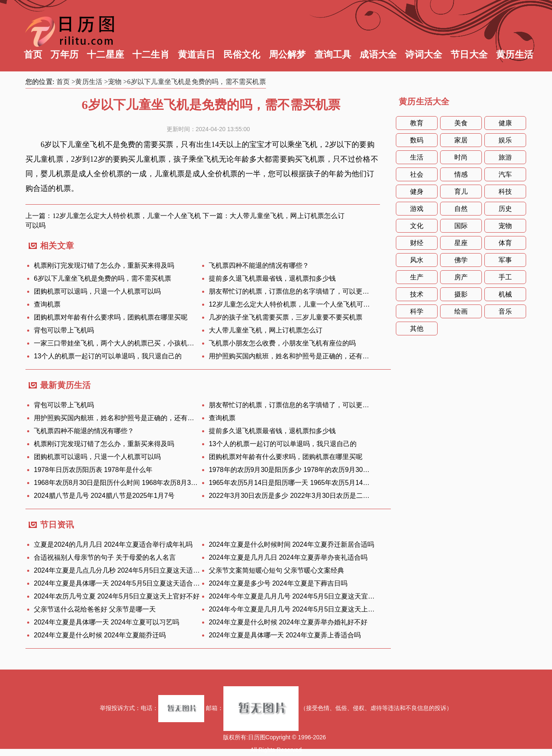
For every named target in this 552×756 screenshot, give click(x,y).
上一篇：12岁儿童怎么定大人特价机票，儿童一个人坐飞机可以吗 (113, 221)
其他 (417, 329)
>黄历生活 (87, 82)
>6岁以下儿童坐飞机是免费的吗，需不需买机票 (194, 82)
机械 (505, 294)
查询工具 (333, 55)
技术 (417, 294)
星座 (461, 243)
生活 (417, 157)
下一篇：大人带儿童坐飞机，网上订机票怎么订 (273, 216)
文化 (417, 226)
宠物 (505, 226)
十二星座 (105, 55)
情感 (461, 174)
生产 (417, 277)
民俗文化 (242, 55)
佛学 (461, 260)
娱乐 (505, 140)
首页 (33, 55)
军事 (505, 260)
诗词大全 (424, 55)
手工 (505, 277)
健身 (417, 192)
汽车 (505, 174)
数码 (417, 140)
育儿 (461, 192)
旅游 (505, 157)
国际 (461, 226)
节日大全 (469, 55)
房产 (461, 277)
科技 (505, 192)
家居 (461, 140)
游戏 (417, 209)
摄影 (461, 294)
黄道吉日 (196, 55)
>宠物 (113, 82)
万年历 (65, 55)
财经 (417, 243)
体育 (505, 243)
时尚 (461, 157)
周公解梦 (287, 55)
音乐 (505, 311)
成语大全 (378, 55)
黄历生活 (515, 55)
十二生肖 (151, 55)
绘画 (461, 311)
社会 (417, 174)
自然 (461, 209)
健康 (505, 123)
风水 (417, 260)
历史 (505, 209)
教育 (417, 123)
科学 (417, 311)
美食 (461, 123)
